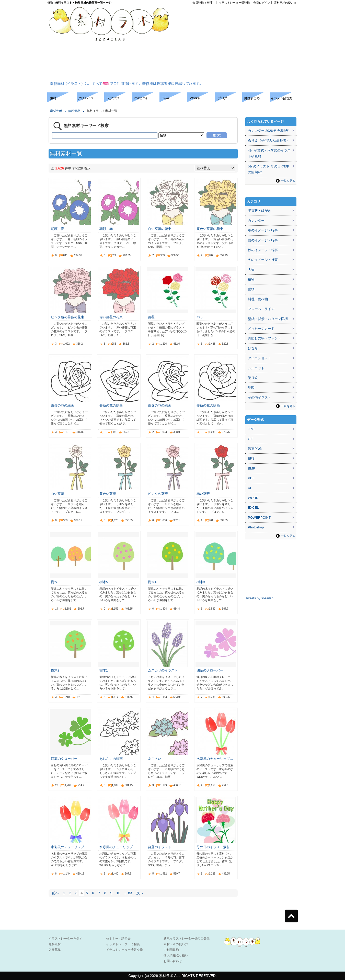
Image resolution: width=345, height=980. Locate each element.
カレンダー (256, 221)
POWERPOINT (259, 518)
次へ (140, 893)
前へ (55, 893)
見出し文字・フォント (264, 338)
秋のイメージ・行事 (263, 250)
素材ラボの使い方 (285, 3)
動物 (251, 289)
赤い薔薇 (203, 494)
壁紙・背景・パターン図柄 (268, 319)
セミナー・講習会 (118, 939)
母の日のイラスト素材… (215, 847)
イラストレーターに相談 (123, 944)
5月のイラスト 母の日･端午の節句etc (268, 169)
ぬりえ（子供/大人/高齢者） (269, 140)
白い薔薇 (57, 494)
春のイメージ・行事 (263, 230)
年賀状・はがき (260, 211)
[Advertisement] (227, 44)
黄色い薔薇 (108, 494)
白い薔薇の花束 (160, 229)
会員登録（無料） (204, 3)
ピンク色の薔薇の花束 (67, 317)
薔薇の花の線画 (62, 405)
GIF (251, 439)
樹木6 (55, 582)
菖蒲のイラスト (160, 847)
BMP (251, 468)
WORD (253, 498)
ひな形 (253, 348)
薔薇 (151, 317)
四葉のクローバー (210, 670)
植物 (251, 279)
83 (130, 893)
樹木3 (201, 582)
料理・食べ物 (258, 299)
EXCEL (253, 508)
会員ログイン (262, 3)
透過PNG (255, 449)
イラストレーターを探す (65, 939)
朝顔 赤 (106, 229)
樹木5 (104, 582)
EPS (251, 458)
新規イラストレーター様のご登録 (187, 939)
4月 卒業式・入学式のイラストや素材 (269, 153)
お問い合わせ (173, 961)
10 (118, 893)
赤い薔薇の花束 (111, 317)
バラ (200, 317)
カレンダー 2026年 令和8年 (268, 131)
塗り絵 (253, 378)
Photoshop (256, 527)
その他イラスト (260, 397)
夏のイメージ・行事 (263, 240)
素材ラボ (56, 111)
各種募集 (55, 950)
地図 (251, 387)
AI (249, 488)
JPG (251, 429)
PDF (251, 478)
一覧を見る (288, 181)
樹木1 (104, 670)
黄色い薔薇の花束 (210, 229)
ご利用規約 (171, 950)
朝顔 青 (57, 229)
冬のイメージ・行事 (263, 260)
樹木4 (152, 582)
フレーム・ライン (261, 309)
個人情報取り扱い (176, 955)
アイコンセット (260, 358)
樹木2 (55, 670)
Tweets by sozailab (259, 598)
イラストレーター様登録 (234, 3)
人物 (251, 270)
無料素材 (74, 111)
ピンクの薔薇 (158, 494)
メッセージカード (261, 329)
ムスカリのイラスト (163, 670)
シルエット (256, 368)
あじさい (155, 759)
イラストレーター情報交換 (124, 950)
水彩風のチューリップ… (215, 759)
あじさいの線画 (111, 759)
